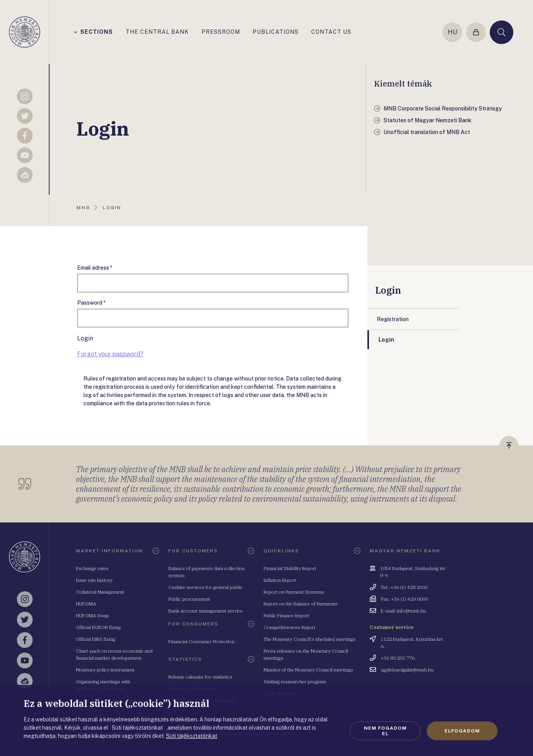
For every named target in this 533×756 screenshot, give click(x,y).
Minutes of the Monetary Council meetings (308, 670)
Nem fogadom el (385, 731)
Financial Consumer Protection (201, 641)
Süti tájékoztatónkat (192, 736)
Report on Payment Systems (294, 592)
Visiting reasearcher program (295, 682)
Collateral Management (100, 592)
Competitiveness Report (290, 627)
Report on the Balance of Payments (301, 604)
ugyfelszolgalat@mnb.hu (407, 670)
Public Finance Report (286, 615)
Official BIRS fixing (96, 639)
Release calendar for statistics (200, 677)
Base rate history (94, 580)
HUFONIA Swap (92, 615)
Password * (91, 303)
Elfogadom (462, 731)
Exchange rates (92, 568)
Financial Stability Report (290, 568)
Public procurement (189, 599)
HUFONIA (86, 604)
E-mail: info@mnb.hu (403, 611)
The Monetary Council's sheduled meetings (310, 639)
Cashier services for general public (206, 587)
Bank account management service (206, 611)
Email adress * (95, 268)
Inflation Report (280, 580)
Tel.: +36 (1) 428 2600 (404, 587)
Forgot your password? (110, 354)
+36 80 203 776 (398, 658)
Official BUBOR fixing (98, 627)
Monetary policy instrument (105, 670)
